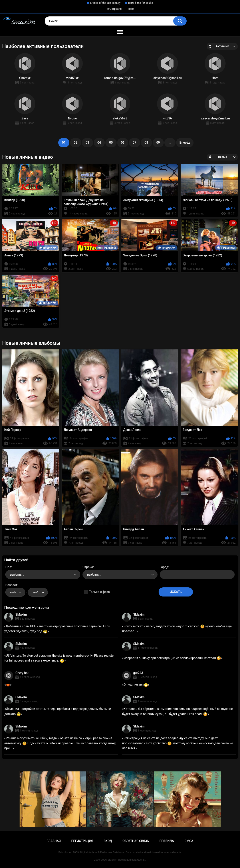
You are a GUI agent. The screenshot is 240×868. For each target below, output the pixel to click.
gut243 (138, 673)
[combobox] (43, 575)
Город (164, 567)
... (170, 143)
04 (99, 143)
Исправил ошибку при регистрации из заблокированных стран (172, 658)
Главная (54, 841)
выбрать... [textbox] (17, 575)
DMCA (189, 841)
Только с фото (99, 592)
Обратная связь (136, 841)
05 (111, 143)
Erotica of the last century (105, 3)
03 (87, 143)
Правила (167, 841)
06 (123, 143)
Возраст (11, 585)
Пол (8, 567)
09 (158, 143)
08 (146, 143)
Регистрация (114, 9)
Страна (88, 567)
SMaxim (21, 614)
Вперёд (185, 143)
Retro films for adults (141, 3)
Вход (131, 9)
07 (135, 143)
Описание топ (136, 685)
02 (76, 143)
